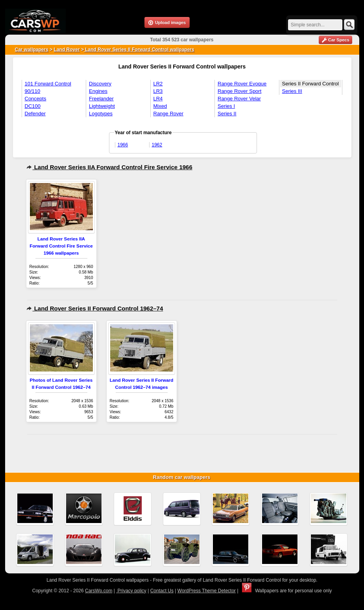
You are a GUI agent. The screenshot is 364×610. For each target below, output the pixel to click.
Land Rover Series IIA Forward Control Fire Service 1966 (109, 167)
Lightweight (102, 106)
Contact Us (162, 591)
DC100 (33, 106)
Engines (98, 91)
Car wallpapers (32, 50)
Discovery (100, 84)
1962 (157, 145)
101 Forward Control (48, 84)
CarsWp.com (99, 591)
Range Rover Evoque (242, 84)
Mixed (160, 106)
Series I (226, 106)
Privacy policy (131, 591)
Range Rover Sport (239, 91)
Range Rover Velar (239, 99)
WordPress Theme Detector (207, 591)
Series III (292, 91)
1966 (123, 145)
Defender (35, 114)
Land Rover (67, 50)
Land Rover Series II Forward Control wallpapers (139, 50)
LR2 (158, 84)
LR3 (158, 91)
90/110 (33, 91)
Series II (227, 114)
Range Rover (169, 114)
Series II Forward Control (311, 84)
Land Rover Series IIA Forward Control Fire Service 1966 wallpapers (61, 246)
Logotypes (101, 114)
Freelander (101, 99)
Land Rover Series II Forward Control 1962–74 (95, 308)
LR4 (158, 99)
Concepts (36, 99)
